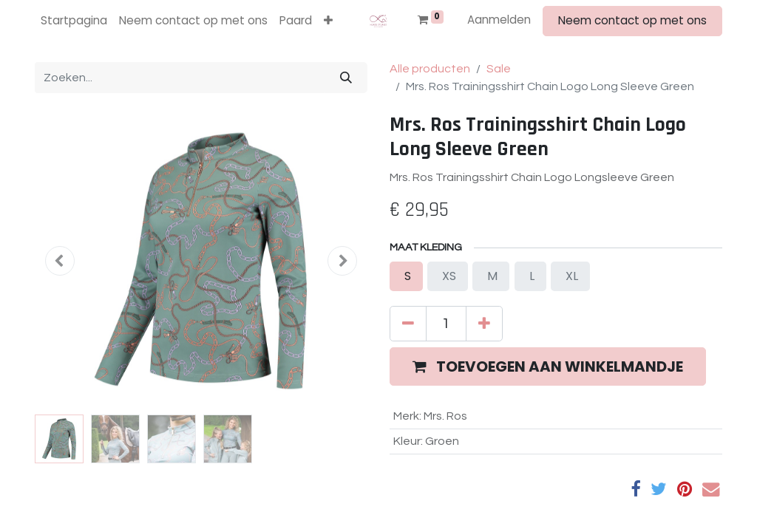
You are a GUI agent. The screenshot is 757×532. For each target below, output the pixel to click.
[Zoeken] (346, 78)
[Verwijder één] (408, 324)
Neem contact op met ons (632, 20)
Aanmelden (499, 20)
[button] (328, 21)
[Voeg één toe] (484, 324)
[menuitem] (74, 21)
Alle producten (430, 69)
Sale (499, 69)
